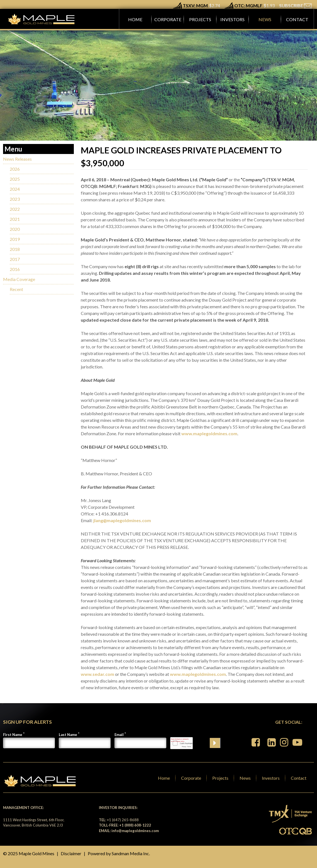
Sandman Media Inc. (131, 853)
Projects (220, 778)
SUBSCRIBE (295, 5)
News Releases (17, 159)
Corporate (191, 778)
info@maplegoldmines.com (135, 831)
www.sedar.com (97, 674)
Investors (271, 778)
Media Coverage (19, 279)
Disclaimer (71, 853)
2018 (15, 249)
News (245, 778)
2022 (15, 209)
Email (119, 735)
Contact (299, 778)
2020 (15, 229)
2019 (15, 239)
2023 (15, 199)
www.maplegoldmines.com (209, 433)
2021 (15, 219)
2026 (15, 169)
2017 (15, 259)
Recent (16, 289)
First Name (13, 735)
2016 (15, 269)
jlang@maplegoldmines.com (122, 520)
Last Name (68, 735)
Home (164, 778)
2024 (15, 189)
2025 (15, 179)
